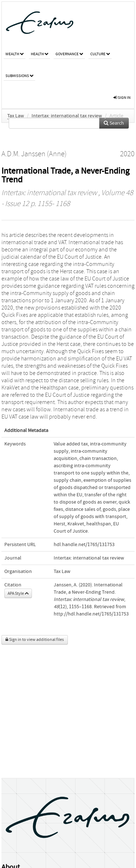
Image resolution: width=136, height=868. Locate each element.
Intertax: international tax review (67, 116)
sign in (122, 98)
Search (114, 123)
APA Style (18, 593)
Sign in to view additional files (35, 640)
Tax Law (16, 116)
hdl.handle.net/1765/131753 (84, 545)
